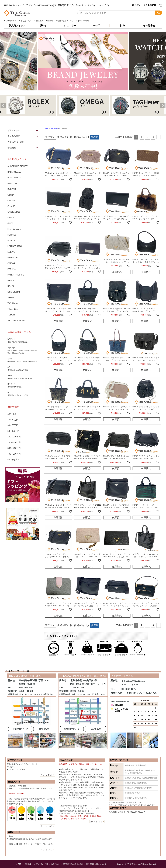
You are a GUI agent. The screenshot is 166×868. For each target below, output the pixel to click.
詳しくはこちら (47, 775)
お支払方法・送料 (41, 864)
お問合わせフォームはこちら (142, 693)
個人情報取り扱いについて (96, 864)
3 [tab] (79, 93)
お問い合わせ (83, 21)
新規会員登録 (150, 5)
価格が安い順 (65, 137)
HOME (47, 129)
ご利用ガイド (11, 21)
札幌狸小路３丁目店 (65, 21)
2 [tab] (78, 93)
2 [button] (142, 137)
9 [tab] (90, 93)
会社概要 (40, 21)
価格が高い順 (81, 137)
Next (163, 62)
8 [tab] (89, 93)
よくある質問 (26, 21)
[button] (159, 137)
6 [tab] (85, 93)
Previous (3, 62)
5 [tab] (83, 93)
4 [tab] (81, 93)
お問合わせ (55, 864)
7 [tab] (87, 93)
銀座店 (50, 21)
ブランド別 (54, 129)
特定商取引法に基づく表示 (73, 864)
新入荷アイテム (17, 26)
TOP (20, 864)
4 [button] (153, 137)
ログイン (136, 5)
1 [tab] (76, 93)
